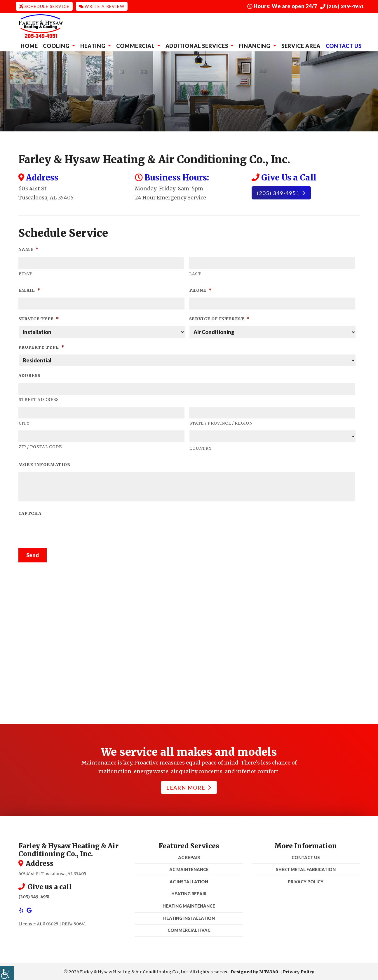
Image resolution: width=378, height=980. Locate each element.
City (24, 423)
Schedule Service (45, 6)
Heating (93, 45)
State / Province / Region (221, 423)
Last (195, 273)
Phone (200, 290)
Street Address (39, 399)
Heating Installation (189, 917)
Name (29, 249)
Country (201, 447)
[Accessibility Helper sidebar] (7, 973)
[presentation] (63, 531)
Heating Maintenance (189, 905)
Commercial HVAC (189, 930)
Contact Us (344, 45)
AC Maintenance (189, 869)
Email (29, 290)
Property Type (41, 347)
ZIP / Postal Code (40, 446)
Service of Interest (219, 318)
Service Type (39, 318)
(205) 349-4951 (342, 6)
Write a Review (102, 6)
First (25, 273)
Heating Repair (189, 893)
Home (29, 45)
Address (29, 375)
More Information (45, 464)
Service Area (301, 45)
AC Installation (189, 881)
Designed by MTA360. (255, 971)
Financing (255, 45)
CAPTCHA (30, 513)
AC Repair (189, 857)
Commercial (136, 45)
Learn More (189, 787)
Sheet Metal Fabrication (306, 869)
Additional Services (197, 45)
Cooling (57, 45)
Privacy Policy (306, 881)
